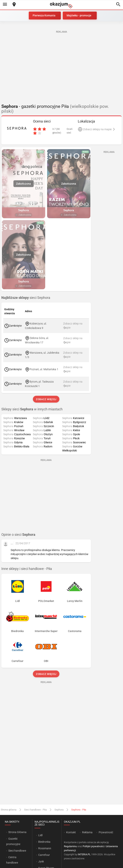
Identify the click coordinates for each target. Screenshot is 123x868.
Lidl (40, 835)
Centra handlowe (12, 860)
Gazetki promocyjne (13, 841)
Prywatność (106, 832)
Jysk (41, 861)
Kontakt (71, 832)
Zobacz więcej (46, 399)
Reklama (87, 832)
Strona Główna (17, 832)
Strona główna (9, 810)
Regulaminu (70, 846)
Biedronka (44, 842)
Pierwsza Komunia (44, 15)
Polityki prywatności (94, 846)
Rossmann (45, 848)
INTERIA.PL (84, 854)
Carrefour (44, 855)
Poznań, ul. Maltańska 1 (44, 369)
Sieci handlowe (17, 851)
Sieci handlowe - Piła (35, 810)
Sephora (59, 810)
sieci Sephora (26, 298)
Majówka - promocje (79, 15)
